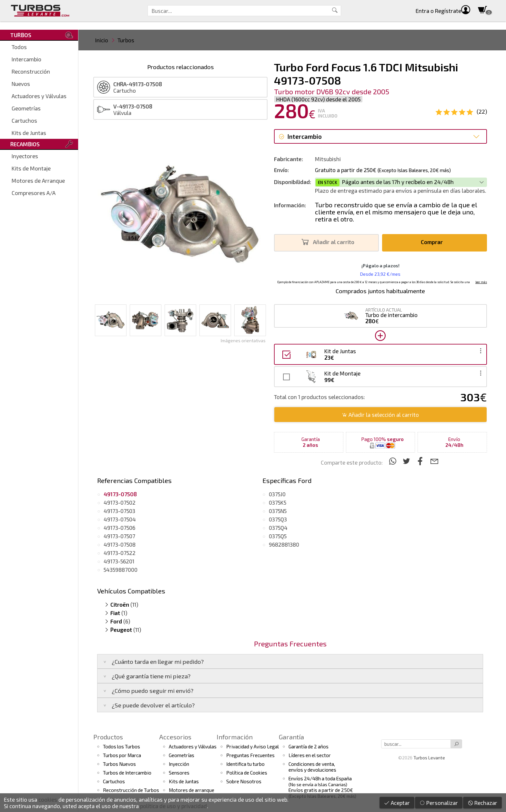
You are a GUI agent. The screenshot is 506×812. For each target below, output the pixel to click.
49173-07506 (119, 528)
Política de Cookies (247, 773)
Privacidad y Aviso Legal (253, 746)
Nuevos (21, 84)
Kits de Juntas (29, 133)
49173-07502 (120, 502)
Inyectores (25, 156)
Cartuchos (24, 120)
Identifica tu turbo (245, 764)
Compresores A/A (34, 193)
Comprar (434, 242)
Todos (19, 47)
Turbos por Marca (122, 755)
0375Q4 (278, 528)
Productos (108, 737)
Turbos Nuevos (119, 764)
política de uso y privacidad (173, 806)
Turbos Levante (429, 758)
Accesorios (175, 737)
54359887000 (121, 570)
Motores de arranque (192, 790)
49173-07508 (120, 544)
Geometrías (26, 108)
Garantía (291, 737)
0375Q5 (278, 536)
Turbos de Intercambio (127, 773)
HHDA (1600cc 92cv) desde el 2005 (318, 99)
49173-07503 (119, 511)
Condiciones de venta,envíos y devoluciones (312, 767)
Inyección (179, 764)
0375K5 (278, 502)
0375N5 (278, 511)
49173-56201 (119, 561)
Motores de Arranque (38, 180)
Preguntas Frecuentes (250, 755)
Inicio (102, 40)
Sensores (179, 773)
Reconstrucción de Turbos (131, 790)
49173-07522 (120, 553)
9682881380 (284, 544)
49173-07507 (119, 536)
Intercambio (26, 59)
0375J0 (277, 494)
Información (235, 737)
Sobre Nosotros (244, 781)
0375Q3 (278, 519)
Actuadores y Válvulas (39, 96)
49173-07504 (120, 519)
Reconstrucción (31, 71)
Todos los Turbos (121, 746)
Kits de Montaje (31, 168)
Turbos (126, 40)
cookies (48, 799)
